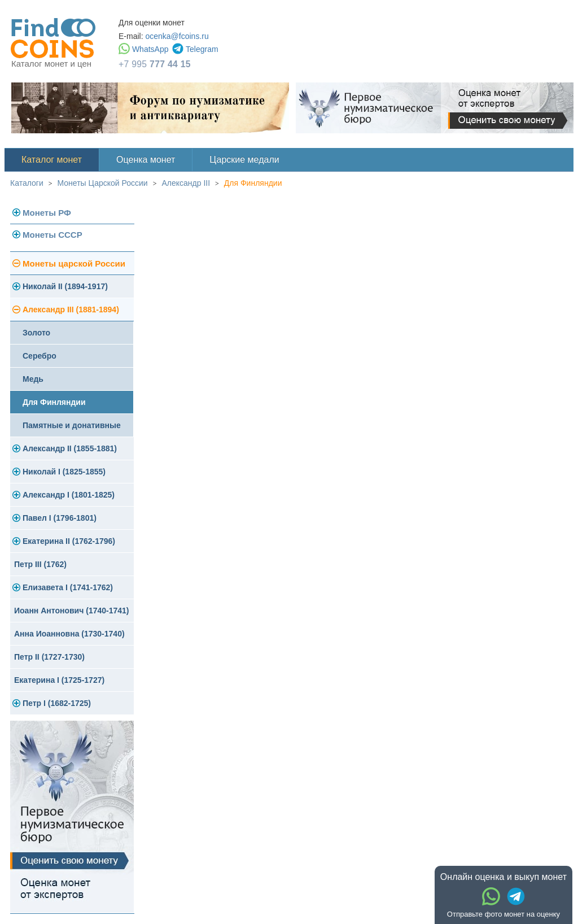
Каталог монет (52, 160)
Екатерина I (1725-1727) (59, 680)
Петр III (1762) (40, 564)
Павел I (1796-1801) (60, 518)
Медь (33, 379)
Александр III (186, 183)
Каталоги (27, 183)
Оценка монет (146, 160)
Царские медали (244, 160)
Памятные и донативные (72, 425)
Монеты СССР (52, 235)
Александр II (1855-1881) (70, 448)
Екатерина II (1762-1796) (69, 541)
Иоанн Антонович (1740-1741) (72, 611)
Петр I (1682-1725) (57, 703)
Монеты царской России (74, 263)
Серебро (40, 356)
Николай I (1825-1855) (64, 472)
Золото (36, 333)
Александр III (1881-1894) (71, 310)
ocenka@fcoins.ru (177, 36)
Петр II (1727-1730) (49, 657)
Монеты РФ (47, 213)
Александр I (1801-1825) (69, 495)
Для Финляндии (253, 183)
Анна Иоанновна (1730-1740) (69, 634)
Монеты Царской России (103, 183)
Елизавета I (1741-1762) (68, 587)
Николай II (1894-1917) (65, 286)
